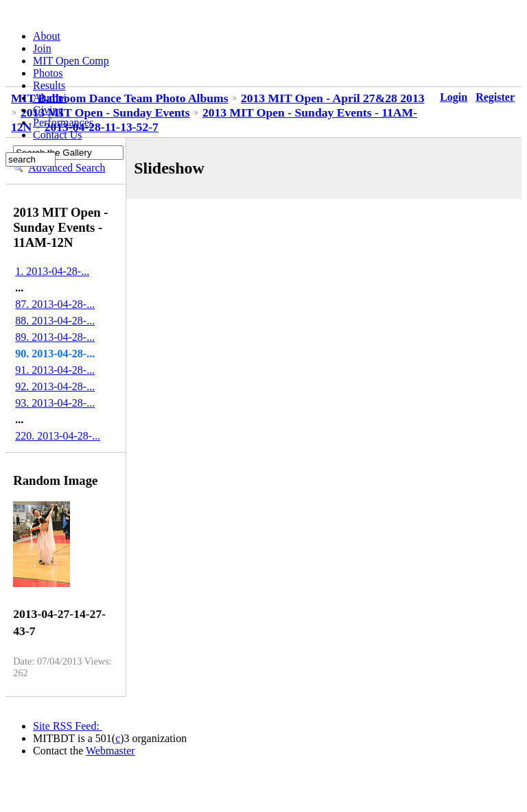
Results (49, 85)
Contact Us (58, 135)
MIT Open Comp (71, 61)
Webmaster (110, 751)
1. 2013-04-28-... (52, 271)
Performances (63, 122)
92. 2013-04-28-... (55, 386)
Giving (48, 110)
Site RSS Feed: (68, 726)
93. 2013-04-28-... (55, 403)
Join (42, 48)
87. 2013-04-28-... (55, 304)
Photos (48, 73)
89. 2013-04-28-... (55, 337)
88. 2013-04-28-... (55, 321)
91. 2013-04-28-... (55, 370)
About (47, 36)
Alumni (50, 98)
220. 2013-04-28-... (58, 436)
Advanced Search (67, 168)
